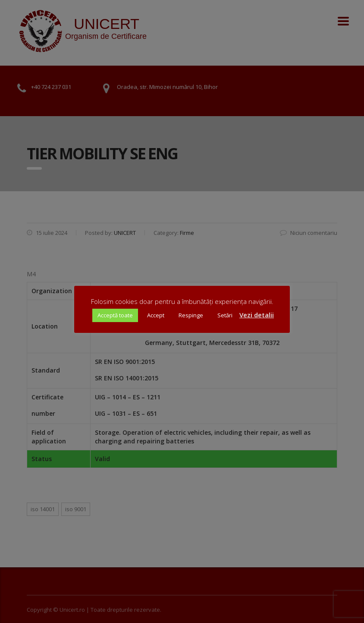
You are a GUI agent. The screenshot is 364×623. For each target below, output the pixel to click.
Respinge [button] (191, 315)
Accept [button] (156, 315)
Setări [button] (225, 315)
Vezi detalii (257, 315)
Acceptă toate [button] (115, 315)
